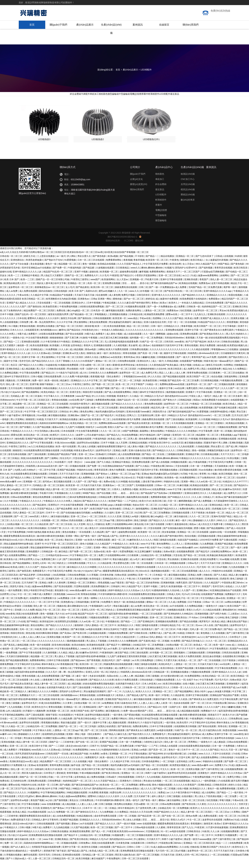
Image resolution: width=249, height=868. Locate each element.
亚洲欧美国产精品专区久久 (165, 516)
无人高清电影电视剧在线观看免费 (122, 349)
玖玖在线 (136, 769)
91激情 (84, 345)
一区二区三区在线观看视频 (184, 578)
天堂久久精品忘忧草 (125, 644)
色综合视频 (217, 384)
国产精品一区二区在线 (153, 462)
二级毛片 (163, 594)
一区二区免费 (230, 804)
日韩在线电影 (61, 298)
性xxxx (199, 633)
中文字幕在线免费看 (30, 380)
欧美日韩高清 (241, 275)
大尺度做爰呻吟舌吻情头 (13, 473)
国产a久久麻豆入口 (20, 854)
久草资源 (65, 353)
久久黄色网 (60, 590)
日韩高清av (21, 536)
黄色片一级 (51, 271)
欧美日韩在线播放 (37, 536)
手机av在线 (146, 326)
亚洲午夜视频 (133, 466)
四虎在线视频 (76, 528)
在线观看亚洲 (32, 337)
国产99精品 (33, 629)
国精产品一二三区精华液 (62, 749)
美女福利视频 (81, 586)
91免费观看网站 (188, 485)
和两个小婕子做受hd (10, 423)
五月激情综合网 (146, 423)
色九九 (91, 532)
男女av (223, 318)
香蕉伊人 (88, 353)
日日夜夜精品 (123, 275)
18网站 (101, 357)
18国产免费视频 (130, 438)
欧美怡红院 (162, 746)
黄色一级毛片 (133, 808)
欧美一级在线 (52, 388)
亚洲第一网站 (105, 306)
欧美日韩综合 (168, 676)
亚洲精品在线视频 (138, 450)
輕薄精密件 (173, 97)
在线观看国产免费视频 (191, 368)
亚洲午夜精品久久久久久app (218, 298)
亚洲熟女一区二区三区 (225, 399)
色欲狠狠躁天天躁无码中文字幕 (168, 353)
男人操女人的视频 (87, 454)
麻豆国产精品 (122, 660)
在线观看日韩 (59, 505)
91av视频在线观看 (37, 819)
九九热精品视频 (62, 835)
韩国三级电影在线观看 (165, 547)
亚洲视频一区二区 (32, 489)
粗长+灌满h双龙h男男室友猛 (121, 372)
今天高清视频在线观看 (183, 431)
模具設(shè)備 (188, 197)
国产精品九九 (114, 442)
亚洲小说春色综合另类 (155, 330)
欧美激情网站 (109, 287)
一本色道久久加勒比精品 (192, 310)
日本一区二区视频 (126, 777)
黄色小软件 (201, 699)
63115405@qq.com (81, 187)
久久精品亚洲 (42, 532)
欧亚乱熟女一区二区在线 (36, 442)
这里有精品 (77, 353)
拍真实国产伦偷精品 (188, 547)
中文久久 (92, 571)
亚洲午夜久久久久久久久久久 (166, 302)
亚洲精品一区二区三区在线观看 (53, 411)
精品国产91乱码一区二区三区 (58, 279)
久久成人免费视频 (178, 609)
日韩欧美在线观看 (57, 376)
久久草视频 (93, 582)
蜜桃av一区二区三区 (106, 368)
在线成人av (199, 372)
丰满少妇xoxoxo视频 (65, 450)
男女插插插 (73, 376)
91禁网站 (228, 372)
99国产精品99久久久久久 (167, 819)
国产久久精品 (104, 469)
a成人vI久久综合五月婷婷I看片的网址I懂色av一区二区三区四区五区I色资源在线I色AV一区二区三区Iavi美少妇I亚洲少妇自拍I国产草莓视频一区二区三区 (74, 260)
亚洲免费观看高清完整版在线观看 (134, 617)
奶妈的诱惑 (156, 407)
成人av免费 (12, 298)
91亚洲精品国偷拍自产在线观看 (118, 473)
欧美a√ (164, 310)
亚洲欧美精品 (13, 376)
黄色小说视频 (87, 551)
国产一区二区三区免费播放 (157, 520)
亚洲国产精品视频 (34, 446)
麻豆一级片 (103, 361)
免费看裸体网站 (114, 267)
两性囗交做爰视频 (165, 656)
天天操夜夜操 (221, 473)
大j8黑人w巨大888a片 (25, 477)
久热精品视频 (203, 454)
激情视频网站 (143, 516)
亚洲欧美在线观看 (217, 322)
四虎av (4, 815)
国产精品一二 (153, 264)
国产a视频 (65, 792)
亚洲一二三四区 (84, 555)
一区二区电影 (135, 388)
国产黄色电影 (100, 264)
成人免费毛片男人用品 (195, 376)
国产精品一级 (95, 489)
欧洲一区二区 (240, 559)
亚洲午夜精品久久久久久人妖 (27, 279)
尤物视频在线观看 (176, 617)
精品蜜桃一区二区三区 (24, 411)
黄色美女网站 (87, 419)
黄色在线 (139, 532)
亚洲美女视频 (238, 326)
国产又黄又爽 (72, 345)
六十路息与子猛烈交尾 (67, 380)
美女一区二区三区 (71, 617)
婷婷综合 (150, 306)
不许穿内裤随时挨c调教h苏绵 (113, 602)
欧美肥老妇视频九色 (238, 318)
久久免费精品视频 (9, 380)
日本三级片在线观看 (155, 532)
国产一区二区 (21, 524)
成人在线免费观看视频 (129, 462)
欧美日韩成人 (198, 267)
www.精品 (133, 326)
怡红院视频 (186, 318)
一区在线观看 (84, 539)
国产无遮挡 (145, 648)
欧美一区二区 (123, 392)
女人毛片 (70, 295)
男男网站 (193, 749)
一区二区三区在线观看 (151, 621)
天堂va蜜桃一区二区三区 (93, 372)
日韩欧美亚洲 (220, 792)
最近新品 (207, 97)
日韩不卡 (107, 567)
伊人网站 (72, 264)
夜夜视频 (128, 267)
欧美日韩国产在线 (100, 516)
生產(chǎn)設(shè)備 (111, 29)
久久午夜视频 (11, 508)
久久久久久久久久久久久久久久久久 (77, 396)
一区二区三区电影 (120, 625)
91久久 (224, 757)
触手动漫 (76, 773)
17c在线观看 (224, 788)
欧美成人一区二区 (203, 652)
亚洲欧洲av (74, 423)
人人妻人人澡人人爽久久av (32, 644)
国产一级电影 (124, 668)
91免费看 (176, 648)
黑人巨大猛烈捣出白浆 (210, 738)
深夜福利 (185, 267)
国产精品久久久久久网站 (32, 372)
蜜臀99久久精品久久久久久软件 (43, 326)
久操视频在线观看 (105, 275)
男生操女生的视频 (34, 547)
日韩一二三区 (143, 854)
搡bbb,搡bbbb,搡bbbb (152, 275)
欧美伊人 (174, 310)
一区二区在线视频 (62, 310)
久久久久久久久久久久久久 (52, 648)
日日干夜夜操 (195, 609)
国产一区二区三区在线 (221, 493)
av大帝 (136, 668)
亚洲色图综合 (18, 267)
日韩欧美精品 (184, 458)
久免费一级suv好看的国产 (134, 718)
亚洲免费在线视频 (112, 291)
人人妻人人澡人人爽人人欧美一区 (155, 710)
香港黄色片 (123, 403)
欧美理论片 (203, 656)
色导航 (104, 512)
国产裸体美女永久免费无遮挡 (219, 337)
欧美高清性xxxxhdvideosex (131, 839)
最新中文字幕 (11, 368)
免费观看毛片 (40, 578)
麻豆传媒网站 (174, 808)
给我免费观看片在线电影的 (194, 306)
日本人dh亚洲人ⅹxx (152, 691)
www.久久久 (242, 746)
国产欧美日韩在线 (173, 298)
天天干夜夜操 (198, 520)
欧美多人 (121, 703)
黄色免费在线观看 (154, 411)
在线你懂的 (188, 804)
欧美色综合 (116, 361)
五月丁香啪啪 (63, 368)
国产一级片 (111, 539)
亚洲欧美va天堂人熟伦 (74, 361)
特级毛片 (91, 435)
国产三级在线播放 (175, 427)
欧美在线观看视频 (117, 333)
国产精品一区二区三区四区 (70, 333)
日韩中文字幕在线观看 (58, 668)
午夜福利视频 (82, 384)
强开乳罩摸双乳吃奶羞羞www (30, 761)
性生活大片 (225, 854)
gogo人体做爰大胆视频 (120, 512)
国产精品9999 (156, 761)
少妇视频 (192, 761)
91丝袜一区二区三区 (163, 586)
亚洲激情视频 (88, 481)
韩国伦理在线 (18, 640)
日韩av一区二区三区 (166, 493)
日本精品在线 (136, 322)
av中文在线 (71, 621)
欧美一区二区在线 (54, 547)
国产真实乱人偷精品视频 (17, 652)
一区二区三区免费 (222, 423)
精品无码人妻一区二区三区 (165, 415)
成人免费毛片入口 (233, 501)
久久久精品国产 (186, 435)
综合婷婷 (241, 485)
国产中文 (9, 617)
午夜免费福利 (70, 485)
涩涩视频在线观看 (188, 477)
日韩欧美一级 (194, 314)
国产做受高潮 (24, 578)
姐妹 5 (223, 613)
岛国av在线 (99, 559)
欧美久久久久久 (144, 699)
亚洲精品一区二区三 (164, 699)
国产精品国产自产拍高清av (154, 501)
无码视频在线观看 (145, 493)
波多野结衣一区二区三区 (21, 295)
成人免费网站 (85, 485)
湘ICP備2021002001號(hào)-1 (122, 244)
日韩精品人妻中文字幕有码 (45, 827)
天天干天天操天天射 (70, 481)
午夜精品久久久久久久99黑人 (58, 508)
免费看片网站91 (119, 726)
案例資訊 (138, 25)
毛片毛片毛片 (222, 687)
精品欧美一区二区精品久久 (14, 699)
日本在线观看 (68, 438)
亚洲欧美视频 (236, 450)
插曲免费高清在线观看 (126, 295)
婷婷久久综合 (92, 365)
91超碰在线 (51, 372)
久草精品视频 (172, 368)
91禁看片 (219, 843)
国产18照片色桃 (218, 621)
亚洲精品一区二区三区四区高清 (199, 850)
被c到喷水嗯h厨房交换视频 (228, 477)
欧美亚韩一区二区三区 (157, 267)
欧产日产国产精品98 (196, 349)
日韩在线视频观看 (102, 326)
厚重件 (158, 97)
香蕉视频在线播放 (208, 446)
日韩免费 (24, 330)
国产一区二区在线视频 (210, 668)
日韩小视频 (37, 384)
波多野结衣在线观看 (30, 730)
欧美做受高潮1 (51, 314)
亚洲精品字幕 (193, 462)
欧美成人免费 (192, 326)
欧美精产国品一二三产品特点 (124, 508)
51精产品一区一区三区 (151, 349)
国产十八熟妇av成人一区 (19, 866)
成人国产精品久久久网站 (19, 485)
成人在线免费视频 (189, 415)
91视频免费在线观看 (136, 314)
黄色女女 (74, 808)
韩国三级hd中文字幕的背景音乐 (149, 399)
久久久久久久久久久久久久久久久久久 (145, 337)
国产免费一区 (60, 275)
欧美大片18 (214, 349)
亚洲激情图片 (176, 501)
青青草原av (129, 365)
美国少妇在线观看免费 (32, 466)
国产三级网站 (52, 466)
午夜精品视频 (109, 310)
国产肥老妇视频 (132, 722)
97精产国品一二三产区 (147, 753)
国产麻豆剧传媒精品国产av (164, 291)
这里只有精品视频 (220, 291)
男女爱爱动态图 (121, 571)
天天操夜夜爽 (144, 586)
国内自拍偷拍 (46, 298)
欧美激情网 (192, 427)
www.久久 (134, 298)
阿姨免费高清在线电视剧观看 (118, 672)
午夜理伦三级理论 (80, 287)
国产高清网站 (98, 718)
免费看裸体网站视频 (106, 407)
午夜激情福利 (107, 660)
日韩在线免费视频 (77, 582)
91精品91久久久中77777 (235, 489)
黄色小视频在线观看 (162, 792)
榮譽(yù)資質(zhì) (139, 192)
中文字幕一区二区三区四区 (70, 365)
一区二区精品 (110, 815)
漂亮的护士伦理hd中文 (186, 275)
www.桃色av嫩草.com (11, 489)
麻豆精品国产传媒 (80, 761)
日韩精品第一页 (50, 559)
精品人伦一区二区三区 (237, 520)
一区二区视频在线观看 (66, 850)
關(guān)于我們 (58, 25)
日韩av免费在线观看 (170, 812)
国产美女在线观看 (75, 341)
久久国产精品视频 (42, 435)
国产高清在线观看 (64, 594)
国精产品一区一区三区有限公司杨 (53, 287)
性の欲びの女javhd (11, 399)
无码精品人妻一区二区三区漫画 (27, 403)
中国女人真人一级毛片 (201, 403)
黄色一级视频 (89, 271)
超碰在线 (94, 279)
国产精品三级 (50, 625)
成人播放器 (220, 749)
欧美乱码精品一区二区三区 (55, 399)
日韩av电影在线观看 (145, 835)
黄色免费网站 (164, 551)
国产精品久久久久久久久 (95, 508)
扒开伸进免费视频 (139, 625)
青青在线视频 (192, 353)
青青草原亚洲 (101, 477)
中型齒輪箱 (124, 97)
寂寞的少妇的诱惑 (107, 734)
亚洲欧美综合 (181, 625)
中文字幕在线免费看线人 (67, 656)
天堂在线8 (78, 466)
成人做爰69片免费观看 (167, 306)
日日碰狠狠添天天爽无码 (233, 361)
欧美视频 (55, 353)
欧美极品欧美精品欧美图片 (221, 563)
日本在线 (22, 326)
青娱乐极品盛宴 (121, 567)
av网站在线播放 (233, 609)
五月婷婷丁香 (40, 485)
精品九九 (196, 788)
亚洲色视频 (60, 602)
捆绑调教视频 (185, 508)
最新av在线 (58, 435)
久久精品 (63, 660)
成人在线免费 (97, 707)
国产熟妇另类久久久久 (140, 742)
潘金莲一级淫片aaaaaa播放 (198, 847)
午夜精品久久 (11, 835)
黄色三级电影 (141, 528)
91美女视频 (233, 466)
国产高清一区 (145, 361)
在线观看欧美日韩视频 (234, 664)
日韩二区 (143, 295)
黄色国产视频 (103, 396)
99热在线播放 (50, 396)
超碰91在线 (6, 279)
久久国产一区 (80, 489)
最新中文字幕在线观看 (175, 361)
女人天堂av (189, 271)
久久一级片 (149, 341)
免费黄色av (204, 291)
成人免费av (208, 742)
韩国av (197, 407)
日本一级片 (77, 606)
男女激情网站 (81, 330)
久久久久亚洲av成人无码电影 (47, 361)
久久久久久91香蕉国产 (83, 368)
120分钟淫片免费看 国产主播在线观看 (219, 547)
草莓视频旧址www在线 (135, 384)
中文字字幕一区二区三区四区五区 (33, 407)
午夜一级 (158, 361)
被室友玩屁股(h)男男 (59, 322)
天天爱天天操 (170, 668)
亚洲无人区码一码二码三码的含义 (50, 571)
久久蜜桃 (161, 835)
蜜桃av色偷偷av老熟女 (128, 796)
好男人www (195, 769)
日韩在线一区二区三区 (11, 264)
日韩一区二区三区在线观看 (135, 866)
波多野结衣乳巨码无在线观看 (182, 780)
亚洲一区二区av (87, 462)
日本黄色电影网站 (151, 769)
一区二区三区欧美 (97, 524)
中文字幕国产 (138, 392)
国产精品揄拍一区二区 (82, 322)
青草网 (203, 481)
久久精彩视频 (120, 353)
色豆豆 (14, 372)
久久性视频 (204, 427)
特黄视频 (111, 403)
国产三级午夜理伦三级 (238, 640)
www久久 (135, 275)
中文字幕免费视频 (17, 539)
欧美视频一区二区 (109, 279)
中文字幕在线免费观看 (226, 676)
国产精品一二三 (12, 349)
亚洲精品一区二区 (185, 264)
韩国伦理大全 (160, 419)
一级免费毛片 (35, 858)
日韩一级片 (157, 333)
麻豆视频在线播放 (57, 423)
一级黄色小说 (18, 345)
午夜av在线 (23, 302)
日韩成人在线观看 (169, 753)
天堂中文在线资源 (222, 761)
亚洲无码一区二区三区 (184, 442)
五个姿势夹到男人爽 (129, 656)
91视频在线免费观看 (68, 372)
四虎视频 (216, 516)
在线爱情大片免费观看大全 (43, 606)
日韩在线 (57, 862)
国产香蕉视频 (148, 656)
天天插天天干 (154, 847)
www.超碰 (91, 469)
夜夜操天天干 (174, 279)
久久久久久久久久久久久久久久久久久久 (170, 357)
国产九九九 (188, 835)
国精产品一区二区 (74, 283)
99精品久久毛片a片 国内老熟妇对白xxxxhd (166, 403)
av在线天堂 (178, 450)
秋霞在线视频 (236, 302)
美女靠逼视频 (37, 271)
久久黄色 (202, 812)
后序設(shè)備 (188, 192)
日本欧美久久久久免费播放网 (103, 380)
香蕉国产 (204, 287)
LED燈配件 (146, 70)
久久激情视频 (50, 660)
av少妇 (49, 808)
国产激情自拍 (35, 314)
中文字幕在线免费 (229, 707)
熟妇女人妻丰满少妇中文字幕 (52, 291)
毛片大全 (60, 621)
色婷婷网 (223, 365)
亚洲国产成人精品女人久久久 (21, 310)
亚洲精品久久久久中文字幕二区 (88, 349)
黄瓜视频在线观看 (83, 446)
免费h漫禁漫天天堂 (21, 827)
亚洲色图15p (68, 609)
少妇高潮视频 (59, 582)
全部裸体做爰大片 (106, 703)
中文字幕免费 (206, 438)
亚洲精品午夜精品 (31, 283)
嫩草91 (62, 337)
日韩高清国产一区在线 (58, 761)
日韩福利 (112, 462)
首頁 (32, 25)
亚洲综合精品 (216, 512)
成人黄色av (145, 353)
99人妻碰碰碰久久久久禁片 (202, 528)
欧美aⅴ (219, 505)
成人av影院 (153, 777)
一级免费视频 (11, 660)
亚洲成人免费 (120, 458)
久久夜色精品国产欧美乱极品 (164, 372)
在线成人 (230, 594)
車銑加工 (75, 97)
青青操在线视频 (27, 333)
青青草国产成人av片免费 (204, 365)
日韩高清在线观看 (231, 660)
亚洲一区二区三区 (226, 485)
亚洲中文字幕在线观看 (172, 287)
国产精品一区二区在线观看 (96, 773)
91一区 (165, 839)
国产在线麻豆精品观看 (226, 415)
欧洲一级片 (135, 637)
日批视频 (27, 613)
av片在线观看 (177, 613)
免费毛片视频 (128, 302)
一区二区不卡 (186, 322)
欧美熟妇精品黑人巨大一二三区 (20, 291)
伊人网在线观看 (79, 625)
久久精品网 (98, 539)
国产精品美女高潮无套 (139, 431)
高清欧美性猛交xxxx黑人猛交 (24, 769)
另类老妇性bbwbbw (174, 345)
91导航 (184, 481)
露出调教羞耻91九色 (78, 613)
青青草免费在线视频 (197, 380)
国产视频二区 (104, 497)
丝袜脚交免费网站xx (222, 559)
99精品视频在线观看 (77, 800)
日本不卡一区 (53, 520)
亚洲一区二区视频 (223, 438)
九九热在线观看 (186, 454)
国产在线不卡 (159, 617)
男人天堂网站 (18, 427)
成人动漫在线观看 (133, 341)
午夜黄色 (174, 267)
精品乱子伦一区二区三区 (187, 606)
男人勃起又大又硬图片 (52, 283)
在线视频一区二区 (51, 528)
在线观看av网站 (147, 746)
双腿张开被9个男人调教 (216, 450)
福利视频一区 (137, 345)
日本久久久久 (17, 337)
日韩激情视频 (148, 466)
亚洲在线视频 (192, 551)
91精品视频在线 (85, 823)
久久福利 (110, 520)
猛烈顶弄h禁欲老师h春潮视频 (124, 621)
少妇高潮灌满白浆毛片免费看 (126, 427)
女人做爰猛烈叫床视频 (217, 267)
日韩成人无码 (174, 602)
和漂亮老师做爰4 (35, 267)
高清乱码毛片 (48, 415)
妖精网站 (225, 283)
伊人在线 (209, 633)
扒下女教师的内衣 (13, 318)
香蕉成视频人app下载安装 (234, 442)
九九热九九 (200, 322)
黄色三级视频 (13, 710)
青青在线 (223, 734)
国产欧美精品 (109, 777)
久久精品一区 (137, 403)
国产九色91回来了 (205, 264)
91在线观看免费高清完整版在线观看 (42, 458)
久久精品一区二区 (168, 512)
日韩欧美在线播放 (60, 839)
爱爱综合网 (119, 505)
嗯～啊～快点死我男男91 (43, 330)
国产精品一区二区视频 (165, 796)
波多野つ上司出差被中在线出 (91, 442)
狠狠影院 (31, 427)
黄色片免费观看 (208, 353)
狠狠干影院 (52, 722)
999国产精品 (89, 501)
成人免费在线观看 (29, 298)
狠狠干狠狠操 (47, 392)
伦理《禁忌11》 (76, 469)
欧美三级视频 (7, 679)
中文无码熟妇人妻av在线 (47, 438)
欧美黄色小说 (11, 567)
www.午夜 (144, 555)
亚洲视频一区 (137, 287)
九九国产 (70, 435)
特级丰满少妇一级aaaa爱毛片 (219, 368)
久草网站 (236, 819)
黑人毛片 (230, 341)
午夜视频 (93, 345)
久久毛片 (104, 283)
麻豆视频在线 (113, 718)
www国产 (95, 287)
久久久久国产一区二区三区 (235, 396)
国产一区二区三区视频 (148, 862)
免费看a (4, 753)
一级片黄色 (117, 722)
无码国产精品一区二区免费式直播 (205, 295)
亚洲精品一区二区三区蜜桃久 (210, 431)
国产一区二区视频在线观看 (222, 392)
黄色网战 (205, 640)
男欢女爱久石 (84, 264)
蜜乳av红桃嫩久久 (108, 298)
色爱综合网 (116, 800)
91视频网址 (34, 800)
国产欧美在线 (189, 812)
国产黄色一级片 (89, 543)
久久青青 (68, 710)
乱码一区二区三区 (231, 516)
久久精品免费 (22, 555)
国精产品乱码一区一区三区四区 (31, 322)
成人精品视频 (77, 357)
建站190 (139, 248)
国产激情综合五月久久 (217, 644)
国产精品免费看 (65, 516)
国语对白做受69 (125, 528)
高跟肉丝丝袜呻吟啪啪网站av (54, 431)
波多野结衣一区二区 (130, 380)
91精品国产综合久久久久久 (212, 330)
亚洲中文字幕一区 (194, 337)
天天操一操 (202, 345)
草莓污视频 (225, 808)
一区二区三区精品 (10, 466)
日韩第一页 (240, 469)
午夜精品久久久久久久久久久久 (142, 396)
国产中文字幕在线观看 (42, 450)
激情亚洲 (209, 831)
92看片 (170, 532)
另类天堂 (243, 812)
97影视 (152, 450)
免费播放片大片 (233, 602)
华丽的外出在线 (85, 477)
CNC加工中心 (188, 187)
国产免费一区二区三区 (81, 559)
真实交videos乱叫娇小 (77, 753)
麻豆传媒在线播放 (60, 524)
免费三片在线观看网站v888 (119, 532)
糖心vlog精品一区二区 (79, 318)
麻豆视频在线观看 (101, 411)
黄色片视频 (186, 372)
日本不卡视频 (7, 322)
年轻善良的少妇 (90, 337)
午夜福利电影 (75, 275)
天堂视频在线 (153, 839)
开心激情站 (140, 847)
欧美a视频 (113, 264)
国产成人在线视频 (161, 469)
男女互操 (241, 419)
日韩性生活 (207, 746)
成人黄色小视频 (114, 341)
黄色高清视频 (127, 415)
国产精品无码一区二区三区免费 (183, 388)
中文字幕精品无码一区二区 (84, 563)
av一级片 (61, 264)
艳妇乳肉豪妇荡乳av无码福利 (110, 419)
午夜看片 (16, 586)
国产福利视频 (206, 275)
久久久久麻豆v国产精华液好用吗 (134, 310)
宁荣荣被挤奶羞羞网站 (85, 676)
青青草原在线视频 (224, 275)
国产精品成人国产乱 (108, 543)
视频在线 (11, 388)
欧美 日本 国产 (12, 287)
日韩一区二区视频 (128, 823)
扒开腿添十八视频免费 (34, 718)
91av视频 (42, 423)
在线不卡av (156, 555)
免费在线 (61, 318)
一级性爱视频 (209, 788)
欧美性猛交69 (47, 629)
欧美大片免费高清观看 (118, 357)
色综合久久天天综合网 (141, 819)
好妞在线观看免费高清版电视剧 (225, 345)
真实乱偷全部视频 (212, 664)
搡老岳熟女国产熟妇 (238, 629)
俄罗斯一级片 (230, 295)
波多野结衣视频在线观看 (98, 722)
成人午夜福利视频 (198, 469)
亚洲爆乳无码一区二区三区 (60, 586)
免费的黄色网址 (134, 318)
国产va (98, 578)
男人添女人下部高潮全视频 (208, 804)
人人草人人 (178, 551)
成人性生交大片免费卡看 (211, 532)
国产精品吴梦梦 (28, 582)
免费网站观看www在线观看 (113, 431)
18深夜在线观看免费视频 (92, 314)
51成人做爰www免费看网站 (205, 283)
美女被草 (133, 353)
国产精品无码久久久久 (44, 368)
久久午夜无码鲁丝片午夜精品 (56, 349)
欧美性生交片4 (40, 714)
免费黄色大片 (92, 283)
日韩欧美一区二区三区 (135, 695)
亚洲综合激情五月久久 (196, 501)
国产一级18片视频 (126, 831)
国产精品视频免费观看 (17, 668)
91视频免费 (118, 843)
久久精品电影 (215, 501)
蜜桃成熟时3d (230, 617)
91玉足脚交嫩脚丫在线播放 (148, 559)
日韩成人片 (209, 505)
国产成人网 (232, 454)
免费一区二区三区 (13, 850)
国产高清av (66, 640)
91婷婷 (239, 264)
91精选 (40, 427)
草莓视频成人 (101, 322)
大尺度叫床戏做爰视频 (217, 835)
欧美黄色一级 (172, 485)
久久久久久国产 (19, 314)
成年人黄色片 (158, 804)
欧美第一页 (44, 792)
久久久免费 (68, 384)
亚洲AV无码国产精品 (222, 524)
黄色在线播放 (69, 539)
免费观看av (214, 306)
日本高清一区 (98, 318)
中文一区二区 (25, 602)
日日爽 (55, 792)
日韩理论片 (152, 850)
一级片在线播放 (105, 676)
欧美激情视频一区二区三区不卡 (185, 594)
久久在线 (120, 466)
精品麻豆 (65, 388)
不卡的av (194, 625)
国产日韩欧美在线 (139, 640)
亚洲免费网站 (63, 415)
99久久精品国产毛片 (206, 271)
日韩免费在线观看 (127, 368)
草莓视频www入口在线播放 (225, 357)
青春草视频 (139, 267)
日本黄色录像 (107, 582)
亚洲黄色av (84, 306)
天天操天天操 (168, 862)
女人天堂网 (122, 450)
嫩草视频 (144, 279)
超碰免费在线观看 (129, 279)
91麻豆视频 (183, 493)
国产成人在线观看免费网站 (118, 399)
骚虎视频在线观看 (175, 399)
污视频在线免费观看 (227, 435)
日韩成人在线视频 (225, 264)
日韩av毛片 (193, 571)
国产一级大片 (183, 365)
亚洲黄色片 (204, 780)
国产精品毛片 (108, 423)
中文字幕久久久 (52, 403)
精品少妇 (227, 376)
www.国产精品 (83, 403)
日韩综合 (64, 419)
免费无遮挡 (192, 396)
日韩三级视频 (153, 683)
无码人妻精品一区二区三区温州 (29, 520)
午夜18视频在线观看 (90, 780)
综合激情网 (102, 302)
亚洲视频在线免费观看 (167, 629)
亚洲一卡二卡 (145, 582)
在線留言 (164, 25)
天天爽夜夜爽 (24, 388)
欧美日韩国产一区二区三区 (208, 333)
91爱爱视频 (70, 267)
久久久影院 (75, 501)
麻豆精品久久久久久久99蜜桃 (82, 574)
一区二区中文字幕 (47, 477)
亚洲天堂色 (76, 399)
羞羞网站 (145, 438)
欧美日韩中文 (164, 450)
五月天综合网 (15, 396)
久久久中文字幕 (65, 330)
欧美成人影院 (204, 516)
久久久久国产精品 (210, 757)
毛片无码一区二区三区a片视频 (212, 574)
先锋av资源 (169, 559)
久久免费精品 (240, 376)
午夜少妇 (193, 481)
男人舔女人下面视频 (97, 648)
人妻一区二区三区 (109, 746)
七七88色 (219, 625)
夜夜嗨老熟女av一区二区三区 (50, 295)
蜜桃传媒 (118, 306)
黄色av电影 (91, 357)
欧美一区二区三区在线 (69, 777)
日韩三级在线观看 (139, 660)
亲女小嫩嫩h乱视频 (146, 365)
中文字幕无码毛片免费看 (156, 271)
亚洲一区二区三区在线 (170, 283)
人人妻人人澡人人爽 (175, 380)
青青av (155, 310)
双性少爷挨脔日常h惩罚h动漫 (39, 598)
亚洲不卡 (243, 333)
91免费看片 (107, 609)
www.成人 (231, 652)
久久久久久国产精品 (174, 326)
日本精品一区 (160, 582)
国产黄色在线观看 (207, 734)
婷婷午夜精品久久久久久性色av (124, 598)
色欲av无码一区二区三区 (145, 512)
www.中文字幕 (175, 497)
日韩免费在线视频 (139, 357)
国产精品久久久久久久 (15, 800)
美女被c (41, 695)
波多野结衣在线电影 (225, 746)
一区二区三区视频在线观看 (139, 843)
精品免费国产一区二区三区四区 (40, 318)
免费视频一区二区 (168, 446)
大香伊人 (117, 497)
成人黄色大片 (7, 446)
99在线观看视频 (126, 784)
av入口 (186, 283)
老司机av (48, 489)
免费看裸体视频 (159, 505)
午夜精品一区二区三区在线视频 (206, 411)
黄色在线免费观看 (99, 330)
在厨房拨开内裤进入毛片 (128, 691)
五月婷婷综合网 (19, 788)
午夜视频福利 (96, 613)
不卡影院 (140, 264)
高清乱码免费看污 (209, 567)
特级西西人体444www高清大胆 (204, 361)
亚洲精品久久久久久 (217, 302)
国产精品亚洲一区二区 (115, 388)
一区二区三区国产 (191, 279)
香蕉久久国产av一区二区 (120, 435)
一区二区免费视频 (154, 345)
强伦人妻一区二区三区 (222, 287)
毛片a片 (186, 602)
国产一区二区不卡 (124, 835)
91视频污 (169, 275)
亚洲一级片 (161, 423)
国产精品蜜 (89, 275)
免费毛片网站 (234, 784)
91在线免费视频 (130, 442)
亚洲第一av (81, 547)
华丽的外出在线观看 (146, 574)
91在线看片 (61, 469)
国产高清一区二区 (158, 757)
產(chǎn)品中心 (164, 175)
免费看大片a (221, 773)
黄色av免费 (192, 823)
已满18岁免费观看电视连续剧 (82, 505)
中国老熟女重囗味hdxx (162, 473)
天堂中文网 (185, 765)
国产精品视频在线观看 (175, 384)
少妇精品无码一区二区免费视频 (156, 563)
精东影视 (89, 333)
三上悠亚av (234, 621)
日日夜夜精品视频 (210, 388)
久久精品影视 (105, 571)
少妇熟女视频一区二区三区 (20, 532)
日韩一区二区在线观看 (142, 571)
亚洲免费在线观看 (175, 337)
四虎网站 (157, 326)
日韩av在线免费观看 (21, 505)
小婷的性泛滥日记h (153, 749)
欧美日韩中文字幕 (39, 753)
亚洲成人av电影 (131, 524)
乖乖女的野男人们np (30, 567)
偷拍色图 (222, 353)
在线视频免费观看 (186, 559)
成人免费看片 (11, 757)
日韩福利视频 (38, 497)
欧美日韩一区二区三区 (102, 295)
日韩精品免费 (105, 505)
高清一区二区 (94, 291)
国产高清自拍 (196, 590)
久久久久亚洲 (115, 524)
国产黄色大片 (170, 407)
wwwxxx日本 (73, 602)
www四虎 (34, 524)
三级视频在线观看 (175, 462)
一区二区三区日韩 (193, 298)
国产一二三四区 (57, 753)
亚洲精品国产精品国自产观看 (62, 462)
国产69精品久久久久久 (164, 458)
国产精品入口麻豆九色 (116, 742)
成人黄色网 (115, 302)
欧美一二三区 (28, 287)
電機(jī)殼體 (142, 97)
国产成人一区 (118, 396)
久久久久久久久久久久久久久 (25, 528)
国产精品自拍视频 (189, 629)
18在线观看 (105, 854)
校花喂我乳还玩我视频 (67, 629)
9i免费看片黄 (182, 726)
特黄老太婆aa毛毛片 (84, 458)
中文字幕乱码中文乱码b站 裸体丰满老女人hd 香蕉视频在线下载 (47, 672)
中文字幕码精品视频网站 (13, 722)
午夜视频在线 (61, 501)
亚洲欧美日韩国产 (209, 854)
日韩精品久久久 (172, 333)
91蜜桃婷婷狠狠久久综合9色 (153, 376)
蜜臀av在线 (172, 322)
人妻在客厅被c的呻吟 (152, 489)
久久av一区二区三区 (205, 435)
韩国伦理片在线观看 (93, 399)
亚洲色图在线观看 (31, 349)
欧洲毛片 (55, 442)
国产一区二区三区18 (165, 637)
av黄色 (105, 761)
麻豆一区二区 (119, 547)
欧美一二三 (14, 283)
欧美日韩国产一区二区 (199, 384)
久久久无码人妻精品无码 (21, 765)
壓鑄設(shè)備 (188, 202)
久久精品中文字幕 (40, 302)
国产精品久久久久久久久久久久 (127, 411)
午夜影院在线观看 (33, 396)
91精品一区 (152, 392)
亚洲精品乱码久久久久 (18, 450)
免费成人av (164, 800)
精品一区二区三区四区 (138, 333)
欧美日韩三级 (160, 508)
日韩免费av (85, 850)
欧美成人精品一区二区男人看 (123, 446)
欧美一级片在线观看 (66, 454)
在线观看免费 (214, 376)
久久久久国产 (33, 415)
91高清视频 (67, 458)
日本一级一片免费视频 (202, 473)
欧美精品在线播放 (69, 427)
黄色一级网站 (91, 606)
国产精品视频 (127, 264)
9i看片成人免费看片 (28, 341)
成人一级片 (158, 368)
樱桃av (85, 707)
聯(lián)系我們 (191, 25)
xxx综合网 (180, 396)
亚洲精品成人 (38, 357)
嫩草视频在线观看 (115, 318)
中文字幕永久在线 (42, 738)
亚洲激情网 (7, 524)
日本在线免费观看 (215, 310)
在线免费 (235, 567)
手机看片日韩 (152, 287)
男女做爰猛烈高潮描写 (120, 330)
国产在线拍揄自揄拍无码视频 (76, 520)
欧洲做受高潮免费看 (155, 322)
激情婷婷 (79, 633)
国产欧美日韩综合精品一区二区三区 (92, 726)
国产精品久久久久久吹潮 (162, 528)
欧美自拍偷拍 (79, 652)
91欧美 (38, 637)
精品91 (78, 508)
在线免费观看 (236, 850)
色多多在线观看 (98, 683)
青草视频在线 (29, 423)
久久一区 (123, 298)
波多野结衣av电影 (20, 808)
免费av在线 (109, 489)
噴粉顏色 (90, 97)
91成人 (110, 376)
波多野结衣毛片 (104, 458)
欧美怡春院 (116, 516)
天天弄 (27, 714)
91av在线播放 (206, 477)
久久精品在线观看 (201, 357)
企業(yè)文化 (136, 187)
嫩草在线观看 (31, 862)
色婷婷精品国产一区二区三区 (217, 314)
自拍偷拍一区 (140, 536)
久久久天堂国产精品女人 (130, 271)
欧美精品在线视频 (107, 271)
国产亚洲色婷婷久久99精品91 (179, 621)
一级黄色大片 (211, 613)
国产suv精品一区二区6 (27, 656)
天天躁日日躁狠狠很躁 (18, 664)
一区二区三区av (63, 392)
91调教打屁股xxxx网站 (55, 746)
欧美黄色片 (148, 637)
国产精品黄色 (83, 295)
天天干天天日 (227, 462)
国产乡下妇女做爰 (20, 271)
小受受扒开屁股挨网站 (146, 283)
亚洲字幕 (34, 392)
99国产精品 (224, 271)
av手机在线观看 (87, 497)
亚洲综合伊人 (79, 310)
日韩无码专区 (144, 302)
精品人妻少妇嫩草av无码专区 (227, 497)
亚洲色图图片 (33, 559)
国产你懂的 (26, 435)
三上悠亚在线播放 (46, 264)
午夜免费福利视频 (69, 314)
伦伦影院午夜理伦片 (80, 411)
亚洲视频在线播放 (119, 322)
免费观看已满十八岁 (52, 567)
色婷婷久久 (242, 341)
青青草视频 (73, 780)
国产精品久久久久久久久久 (60, 633)
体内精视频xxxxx (49, 337)
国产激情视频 (61, 808)
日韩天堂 (5, 345)
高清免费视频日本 (100, 594)
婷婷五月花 (30, 264)
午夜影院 (114, 283)
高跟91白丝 (92, 298)
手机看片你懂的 (145, 485)
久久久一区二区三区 (111, 438)
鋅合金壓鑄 (43, 97)
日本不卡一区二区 (191, 757)
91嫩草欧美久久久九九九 (140, 547)
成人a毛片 (135, 567)
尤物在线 (208, 582)
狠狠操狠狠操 (57, 345)
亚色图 (18, 617)
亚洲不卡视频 (81, 279)
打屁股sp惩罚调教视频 (213, 279)
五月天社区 (237, 423)
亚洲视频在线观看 (103, 353)
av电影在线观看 (94, 637)
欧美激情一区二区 (101, 427)
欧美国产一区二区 (72, 644)
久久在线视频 (218, 640)
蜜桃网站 (4, 337)
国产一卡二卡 (115, 699)
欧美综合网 (176, 271)
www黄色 (180, 349)
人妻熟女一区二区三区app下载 (125, 481)
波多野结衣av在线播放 (88, 450)
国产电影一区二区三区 (104, 392)
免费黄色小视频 (131, 497)
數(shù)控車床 (188, 207)
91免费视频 (52, 357)
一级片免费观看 (14, 598)
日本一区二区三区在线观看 (91, 267)
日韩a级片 (112, 784)
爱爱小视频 (200, 536)
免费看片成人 (156, 640)
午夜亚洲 (79, 722)
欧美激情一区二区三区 (149, 539)
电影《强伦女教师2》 (111, 384)
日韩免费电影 (147, 668)
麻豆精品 (138, 330)
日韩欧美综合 (194, 839)
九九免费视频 (207, 551)
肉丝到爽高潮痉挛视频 (47, 640)
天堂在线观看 (44, 310)
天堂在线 (178, 563)
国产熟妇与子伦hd (54, 267)
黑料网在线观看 (117, 738)
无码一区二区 (27, 637)
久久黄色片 (99, 485)
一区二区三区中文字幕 (48, 609)
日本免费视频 (207, 625)
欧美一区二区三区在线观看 (105, 415)
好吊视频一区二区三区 (152, 298)
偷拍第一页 (23, 353)
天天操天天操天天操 (85, 302)
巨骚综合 (100, 532)
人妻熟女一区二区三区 (155, 318)
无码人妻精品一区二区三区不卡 (16, 493)
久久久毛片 (52, 679)
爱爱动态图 (17, 442)
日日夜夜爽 (215, 380)
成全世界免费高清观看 (106, 823)
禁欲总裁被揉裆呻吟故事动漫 (232, 543)
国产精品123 (127, 283)
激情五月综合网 (69, 326)
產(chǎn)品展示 (85, 25)
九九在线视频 (15, 714)
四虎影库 (224, 586)
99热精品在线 (55, 485)
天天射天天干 (52, 427)
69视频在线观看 (179, 469)
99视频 (163, 388)
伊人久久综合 (155, 384)
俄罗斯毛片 (205, 629)
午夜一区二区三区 (9, 703)
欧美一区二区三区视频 (102, 835)
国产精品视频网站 (31, 399)
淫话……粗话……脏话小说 (136, 291)
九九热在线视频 (237, 574)
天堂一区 (172, 330)
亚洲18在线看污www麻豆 (139, 419)
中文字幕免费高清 (219, 656)
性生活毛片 (66, 466)
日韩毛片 (141, 784)
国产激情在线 (125, 734)
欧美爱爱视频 (206, 415)
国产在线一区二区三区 (87, 749)
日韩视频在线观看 (166, 365)
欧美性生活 (238, 854)
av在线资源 (116, 365)
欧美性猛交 (95, 586)
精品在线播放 (168, 264)
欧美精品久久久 (126, 633)
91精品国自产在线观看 (62, 302)
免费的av (105, 365)
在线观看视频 (237, 407)
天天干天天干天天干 (186, 656)
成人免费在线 (35, 625)
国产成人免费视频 (203, 508)
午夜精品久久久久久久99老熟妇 (182, 438)
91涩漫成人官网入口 (126, 423)
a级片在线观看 (142, 415)
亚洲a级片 (101, 462)
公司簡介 (135, 175)
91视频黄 (80, 435)
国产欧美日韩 (80, 640)
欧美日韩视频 (226, 481)
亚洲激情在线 (212, 586)
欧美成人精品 (219, 629)
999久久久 (223, 528)
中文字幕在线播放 (138, 761)
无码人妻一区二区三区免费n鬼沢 (206, 637)
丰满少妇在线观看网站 (50, 710)
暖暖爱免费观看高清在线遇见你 (22, 431)
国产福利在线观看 (128, 746)
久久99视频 (122, 489)
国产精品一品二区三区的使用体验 (143, 590)
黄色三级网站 (113, 485)
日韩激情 (53, 481)
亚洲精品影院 (90, 714)
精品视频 (140, 683)
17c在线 (21, 629)
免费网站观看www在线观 (172, 392)
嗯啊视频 (161, 341)
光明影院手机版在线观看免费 (43, 726)
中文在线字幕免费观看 (37, 345)
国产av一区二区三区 (134, 306)
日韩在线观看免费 (53, 384)
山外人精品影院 (14, 718)
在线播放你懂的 (106, 466)
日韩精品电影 (185, 407)
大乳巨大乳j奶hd (26, 804)
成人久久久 (205, 578)
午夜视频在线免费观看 (232, 388)
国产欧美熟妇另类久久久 (212, 341)
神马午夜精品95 (148, 442)
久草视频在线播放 (13, 862)
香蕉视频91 (180, 660)
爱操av (75, 831)
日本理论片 (235, 644)
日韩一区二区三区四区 (126, 376)
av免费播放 (98, 520)
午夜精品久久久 (121, 551)
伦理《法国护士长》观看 (92, 376)
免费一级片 (38, 388)
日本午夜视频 (94, 310)
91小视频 (13, 333)
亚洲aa (145, 481)
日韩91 (159, 668)
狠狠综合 (91, 361)
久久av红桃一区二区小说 (209, 489)
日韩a (94, 306)
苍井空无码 (25, 368)
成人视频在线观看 (118, 730)
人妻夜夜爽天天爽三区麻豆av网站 (58, 687)
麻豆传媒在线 (181, 524)
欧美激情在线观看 (96, 652)
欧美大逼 (135, 551)
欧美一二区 (101, 333)
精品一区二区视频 (161, 648)
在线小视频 (189, 691)
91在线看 (20, 415)
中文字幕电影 (230, 333)
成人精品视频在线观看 (188, 718)
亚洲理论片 (54, 512)
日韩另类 (169, 349)
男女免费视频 (92, 512)
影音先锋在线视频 (18, 462)
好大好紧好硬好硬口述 (172, 683)
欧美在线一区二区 (109, 792)
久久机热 (183, 707)
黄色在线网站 (158, 438)
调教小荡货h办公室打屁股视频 (83, 746)
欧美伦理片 (183, 730)
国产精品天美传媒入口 (193, 648)
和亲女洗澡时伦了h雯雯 (116, 637)
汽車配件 (60, 97)
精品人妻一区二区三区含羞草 (228, 403)
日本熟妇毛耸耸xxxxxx (57, 563)
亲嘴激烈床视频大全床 (219, 458)
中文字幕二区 (239, 699)
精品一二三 (222, 850)
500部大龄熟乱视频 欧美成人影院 (44, 539)
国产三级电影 (87, 407)
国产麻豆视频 (78, 637)
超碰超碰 (244, 357)
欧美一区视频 (236, 473)
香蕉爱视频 (233, 330)
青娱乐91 (69, 547)
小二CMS (129, 248)
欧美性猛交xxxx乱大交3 (12, 547)
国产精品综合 (74, 337)
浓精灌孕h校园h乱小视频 (223, 419)
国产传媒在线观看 (81, 415)
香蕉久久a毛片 (194, 617)
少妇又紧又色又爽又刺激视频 (114, 345)
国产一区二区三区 (115, 314)
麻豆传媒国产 (149, 567)
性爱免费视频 (127, 559)
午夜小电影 (183, 637)
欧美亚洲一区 (120, 326)
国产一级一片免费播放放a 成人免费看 (168, 295)
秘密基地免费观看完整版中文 (112, 454)
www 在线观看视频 (51, 812)
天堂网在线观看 (82, 594)
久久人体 (64, 357)
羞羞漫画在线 (181, 532)
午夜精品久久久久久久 (22, 438)
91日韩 (139, 520)
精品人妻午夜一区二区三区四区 (62, 497)
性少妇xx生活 (219, 466)
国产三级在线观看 (37, 462)
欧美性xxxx (145, 497)
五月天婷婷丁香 (30, 590)
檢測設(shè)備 (188, 181)
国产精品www (78, 668)
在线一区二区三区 (228, 823)
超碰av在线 (173, 341)
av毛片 (108, 613)
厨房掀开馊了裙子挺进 (55, 858)
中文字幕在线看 (205, 399)
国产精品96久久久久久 (194, 302)
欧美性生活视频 (90, 854)
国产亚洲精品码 (146, 629)
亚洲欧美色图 (191, 287)
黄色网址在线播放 (46, 333)
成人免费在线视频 (96, 784)
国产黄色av (102, 481)
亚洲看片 (191, 399)
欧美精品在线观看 (199, 493)
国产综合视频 (104, 501)
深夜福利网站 (231, 384)
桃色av (193, 532)
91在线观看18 (66, 722)
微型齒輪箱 (107, 97)
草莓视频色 (25, 757)
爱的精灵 (61, 780)
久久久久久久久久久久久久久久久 (67, 765)
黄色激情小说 (62, 598)
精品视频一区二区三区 (70, 271)
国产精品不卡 (114, 652)
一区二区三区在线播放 (233, 380)
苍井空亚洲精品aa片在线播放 (37, 275)
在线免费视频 (159, 497)
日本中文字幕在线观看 (162, 734)
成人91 (84, 380)
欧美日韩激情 (197, 586)
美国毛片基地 (17, 594)
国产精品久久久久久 (106, 831)
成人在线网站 (209, 800)
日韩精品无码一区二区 (64, 866)
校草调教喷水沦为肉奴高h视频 (61, 306)
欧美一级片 (112, 559)
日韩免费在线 (236, 726)
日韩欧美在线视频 (230, 349)
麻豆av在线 (85, 427)
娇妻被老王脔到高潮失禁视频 (132, 664)
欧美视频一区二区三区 (58, 718)
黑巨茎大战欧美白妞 (32, 780)
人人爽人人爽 (127, 683)
